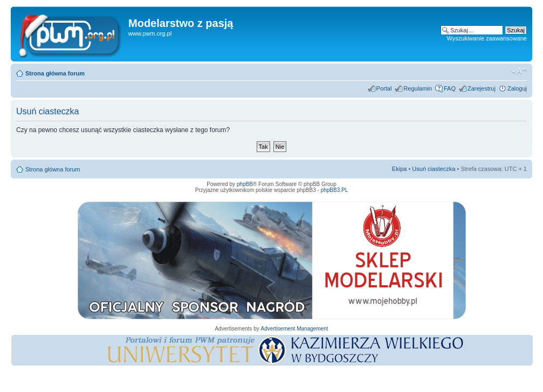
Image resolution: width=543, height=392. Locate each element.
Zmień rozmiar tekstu (519, 71)
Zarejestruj (482, 88)
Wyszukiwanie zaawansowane (487, 38)
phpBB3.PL (335, 190)
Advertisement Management (294, 329)
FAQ (450, 88)
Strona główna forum (55, 73)
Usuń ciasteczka (434, 169)
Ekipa (400, 169)
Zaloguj (517, 88)
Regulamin (418, 88)
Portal (384, 88)
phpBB (245, 184)
